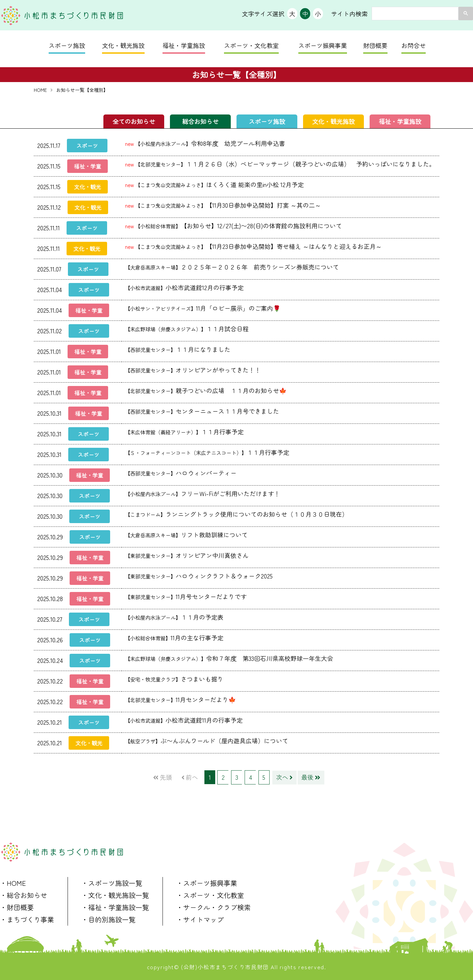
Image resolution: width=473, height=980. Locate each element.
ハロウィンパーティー (181, 472)
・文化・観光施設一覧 (115, 894)
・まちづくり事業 (27, 918)
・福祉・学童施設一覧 (115, 906)
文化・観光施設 (123, 45)
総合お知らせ (200, 121)
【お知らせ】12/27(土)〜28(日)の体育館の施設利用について (233, 225)
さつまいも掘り (174, 678)
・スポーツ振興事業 (207, 882)
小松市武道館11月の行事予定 (184, 720)
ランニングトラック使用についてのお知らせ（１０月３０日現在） (236, 514)
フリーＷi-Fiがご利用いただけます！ (203, 493)
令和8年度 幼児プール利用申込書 (205, 143)
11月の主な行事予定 (174, 637)
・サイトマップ (200, 918)
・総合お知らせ (24, 894)
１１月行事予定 (184, 431)
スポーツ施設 (67, 45)
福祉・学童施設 (184, 45)
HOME (40, 90)
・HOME (13, 882)
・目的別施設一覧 (108, 918)
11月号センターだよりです (189, 596)
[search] (414, 14)
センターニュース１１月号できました (202, 411)
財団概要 (375, 45)
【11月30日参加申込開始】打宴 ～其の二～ (223, 205)
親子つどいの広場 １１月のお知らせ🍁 (206, 390)
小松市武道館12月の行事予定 (184, 287)
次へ (284, 777)
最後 (310, 777)
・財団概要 (17, 906)
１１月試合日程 (187, 328)
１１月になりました (178, 349)
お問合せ (414, 45)
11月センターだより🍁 (180, 699)
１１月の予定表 (174, 617)
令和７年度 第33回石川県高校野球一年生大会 (229, 658)
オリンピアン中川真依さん (187, 555)
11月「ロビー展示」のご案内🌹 (203, 308)
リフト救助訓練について (186, 534)
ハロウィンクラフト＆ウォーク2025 (199, 575)
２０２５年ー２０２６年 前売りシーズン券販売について (232, 266)
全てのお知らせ (134, 121)
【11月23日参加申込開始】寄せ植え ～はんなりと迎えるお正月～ (253, 246)
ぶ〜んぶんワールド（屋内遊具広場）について (207, 740)
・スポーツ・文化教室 (210, 894)
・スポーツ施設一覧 (112, 882)
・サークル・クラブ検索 (214, 906)
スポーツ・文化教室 (251, 45)
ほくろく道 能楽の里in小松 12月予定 (214, 184)
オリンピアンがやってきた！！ (193, 369)
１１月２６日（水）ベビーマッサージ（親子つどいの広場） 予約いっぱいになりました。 (280, 163)
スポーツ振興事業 (323, 45)
